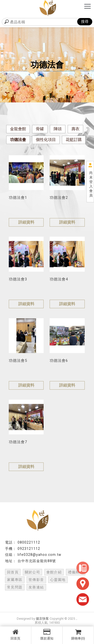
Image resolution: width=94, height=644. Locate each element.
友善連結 (36, 587)
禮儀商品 (76, 572)
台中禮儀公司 (71, 596)
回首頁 (16, 634)
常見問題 (15, 587)
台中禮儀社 (19, 596)
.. (76, 619)
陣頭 (58, 129)
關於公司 (33, 572)
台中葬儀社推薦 (73, 601)
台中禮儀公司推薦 (21, 601)
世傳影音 (36, 580)
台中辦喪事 (47, 606)
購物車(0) (78, 634)
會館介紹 (54, 572)
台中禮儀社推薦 (44, 596)
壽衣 (75, 129)
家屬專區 (15, 580)
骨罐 (40, 129)
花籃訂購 (74, 140)
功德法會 (18, 140)
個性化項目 (46, 140)
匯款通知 (47, 634)
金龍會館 (18, 129)
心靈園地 (58, 580)
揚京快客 (42, 619)
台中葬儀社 (48, 601)
